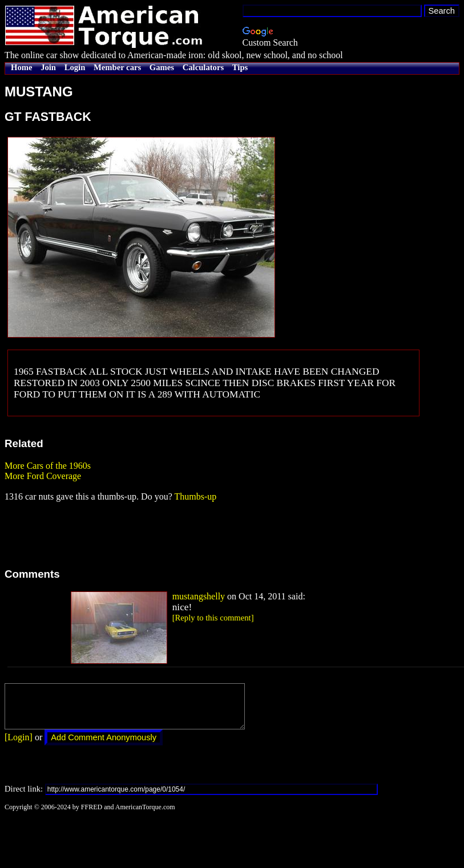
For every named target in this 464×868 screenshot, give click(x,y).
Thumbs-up (195, 496)
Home (21, 67)
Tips (240, 67)
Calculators (203, 67)
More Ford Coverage (43, 476)
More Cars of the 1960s (48, 466)
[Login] (19, 746)
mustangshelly (199, 596)
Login (75, 67)
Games (162, 67)
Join (48, 67)
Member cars (117, 67)
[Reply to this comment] (213, 618)
